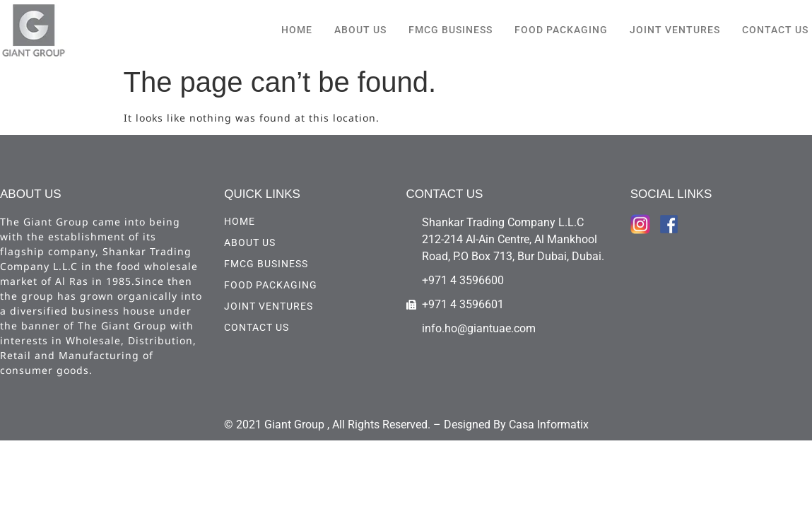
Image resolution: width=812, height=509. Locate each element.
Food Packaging (561, 30)
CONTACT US (775, 30)
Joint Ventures (675, 30)
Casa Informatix (549, 425)
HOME (297, 30)
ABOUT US (360, 30)
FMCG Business (451, 30)
